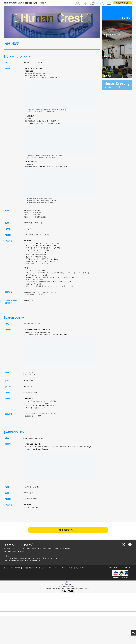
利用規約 (71, 569)
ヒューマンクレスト (18, 56)
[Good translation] (63, 592)
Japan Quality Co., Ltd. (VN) (58, 549)
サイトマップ (80, 569)
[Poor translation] (70, 592)
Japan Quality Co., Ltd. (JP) (36, 549)
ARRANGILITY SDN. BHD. (14, 552)
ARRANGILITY (15, 432)
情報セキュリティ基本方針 (12, 569)
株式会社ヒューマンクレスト (14, 549)
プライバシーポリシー (46, 569)
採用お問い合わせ (122, 3)
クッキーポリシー (60, 569)
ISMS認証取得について (30, 569)
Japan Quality (15, 318)
